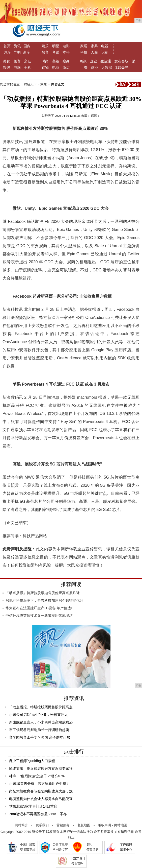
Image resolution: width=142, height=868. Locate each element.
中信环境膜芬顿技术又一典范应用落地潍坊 (39, 616)
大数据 (107, 67)
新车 (27, 52)
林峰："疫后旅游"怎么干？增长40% (37, 776)
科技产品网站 (35, 536)
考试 (56, 52)
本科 (66, 52)
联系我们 (42, 825)
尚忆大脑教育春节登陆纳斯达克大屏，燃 (41, 791)
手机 (27, 67)
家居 (84, 46)
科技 (84, 52)
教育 (45, 52)
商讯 (83, 61)
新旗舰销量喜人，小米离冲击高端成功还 (41, 722)
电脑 (17, 67)
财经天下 (30, 84)
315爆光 (122, 67)
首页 (7, 46)
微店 (66, 67)
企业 (94, 61)
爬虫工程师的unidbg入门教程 (32, 761)
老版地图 (84, 825)
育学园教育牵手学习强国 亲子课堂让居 (40, 737)
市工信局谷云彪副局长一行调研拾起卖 (39, 730)
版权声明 (104, 825)
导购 (17, 52)
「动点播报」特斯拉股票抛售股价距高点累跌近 (43, 593)
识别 (105, 52)
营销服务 (63, 825)
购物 (45, 67)
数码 (7, 67)
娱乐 (45, 46)
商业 (95, 67)
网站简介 (21, 825)
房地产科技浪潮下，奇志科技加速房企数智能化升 (44, 601)
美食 (7, 61)
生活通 (106, 61)
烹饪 (27, 61)
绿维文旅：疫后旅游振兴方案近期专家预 (41, 768)
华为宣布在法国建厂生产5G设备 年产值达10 (40, 608)
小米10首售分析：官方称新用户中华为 (39, 784)
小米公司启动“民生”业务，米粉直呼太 (38, 715)
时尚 (45, 61)
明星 (56, 46)
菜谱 (17, 61)
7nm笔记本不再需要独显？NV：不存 (38, 814)
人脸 (94, 52)
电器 (105, 46)
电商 (56, 67)
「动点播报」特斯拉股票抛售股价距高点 (41, 707)
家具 (94, 46)
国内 (27, 46)
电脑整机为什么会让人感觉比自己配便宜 (41, 799)
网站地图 (121, 825)
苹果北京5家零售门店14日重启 (33, 806)
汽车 (8, 52)
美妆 (56, 61)
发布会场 (121, 61)
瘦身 (66, 61)
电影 (66, 46)
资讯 (17, 46)
